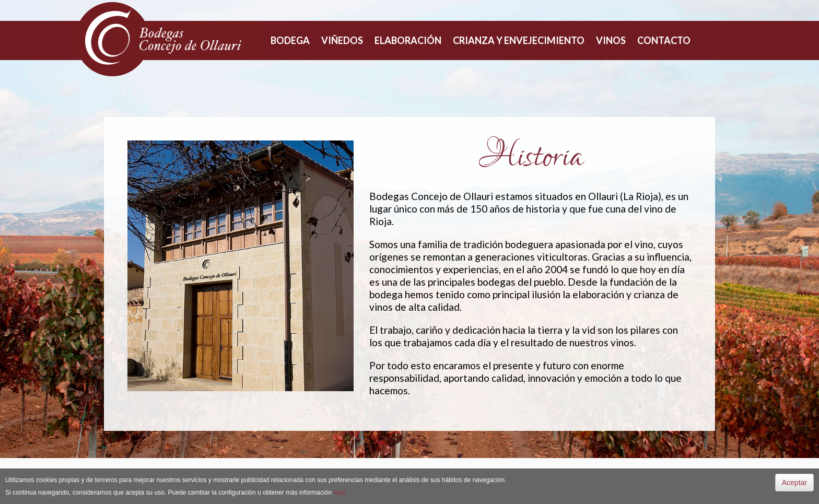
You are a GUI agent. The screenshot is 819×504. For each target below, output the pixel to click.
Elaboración (408, 40)
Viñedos (342, 40)
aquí (339, 493)
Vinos (611, 40)
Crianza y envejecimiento (519, 40)
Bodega (290, 40)
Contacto (664, 40)
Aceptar (794, 483)
